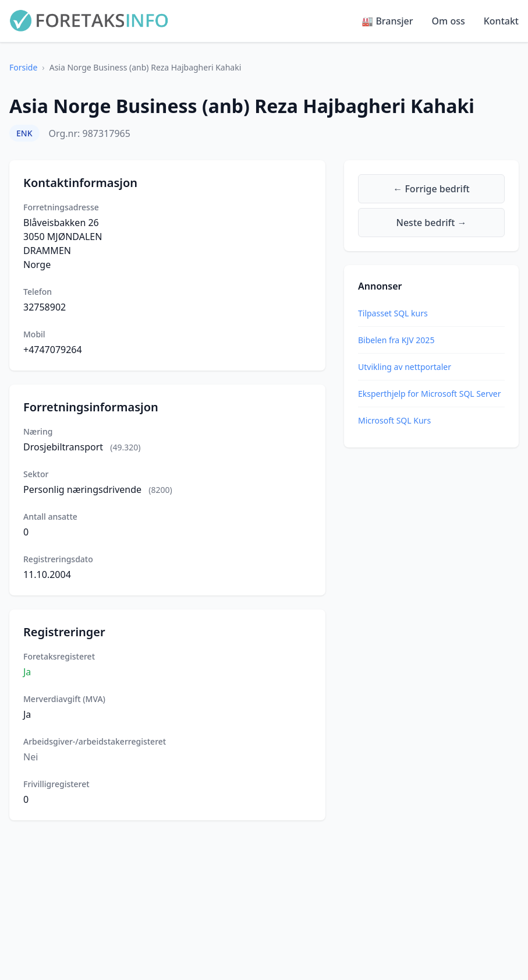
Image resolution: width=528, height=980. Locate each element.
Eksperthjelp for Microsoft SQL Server (429, 394)
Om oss (449, 21)
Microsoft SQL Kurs (394, 420)
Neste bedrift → (432, 223)
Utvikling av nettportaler (405, 367)
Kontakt (501, 21)
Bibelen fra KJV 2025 (396, 340)
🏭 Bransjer (387, 21)
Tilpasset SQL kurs (393, 313)
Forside (23, 67)
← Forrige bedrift (431, 189)
